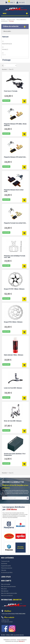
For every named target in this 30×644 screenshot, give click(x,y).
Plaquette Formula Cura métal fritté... (15, 223)
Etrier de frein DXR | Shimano (13, 421)
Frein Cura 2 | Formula (11, 91)
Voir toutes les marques (21, 547)
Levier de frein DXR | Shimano (13, 388)
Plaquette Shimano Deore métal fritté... (14, 191)
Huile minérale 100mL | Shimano (14, 355)
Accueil (3, 20)
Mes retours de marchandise (8, 587)
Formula (5, 49)
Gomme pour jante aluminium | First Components (15, 454)
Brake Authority (7, 44)
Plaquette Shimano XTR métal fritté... (15, 157)
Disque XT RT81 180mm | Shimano (14, 289)
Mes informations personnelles (9, 593)
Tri (3, 66)
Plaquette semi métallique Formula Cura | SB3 (15, 257)
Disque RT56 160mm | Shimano (13, 322)
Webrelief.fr (22, 641)
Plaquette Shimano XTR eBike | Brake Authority (15, 125)
